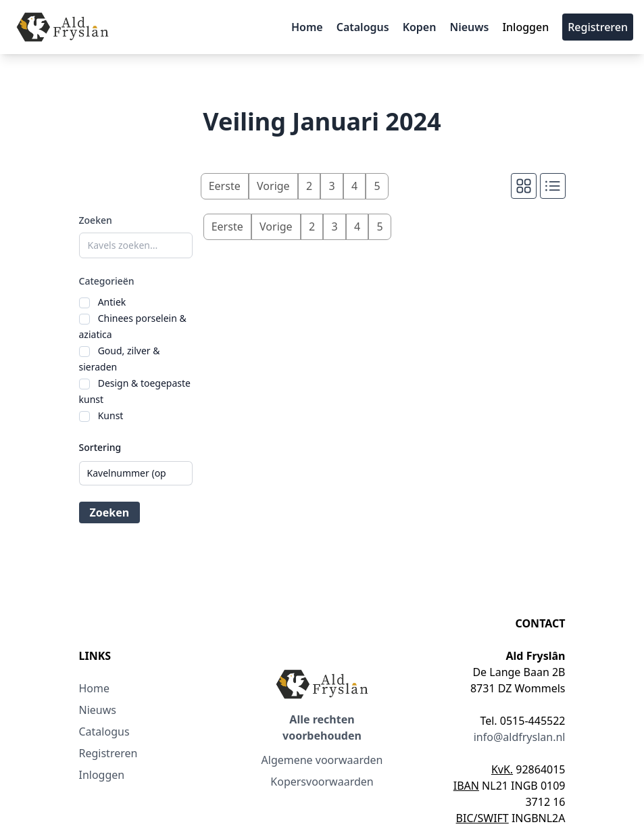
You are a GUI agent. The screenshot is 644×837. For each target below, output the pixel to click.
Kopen (420, 27)
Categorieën (107, 281)
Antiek (112, 302)
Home (307, 27)
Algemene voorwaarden (322, 760)
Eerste (225, 186)
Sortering (100, 447)
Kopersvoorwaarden (322, 782)
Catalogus (363, 27)
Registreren (598, 27)
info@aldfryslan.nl (520, 737)
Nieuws (469, 27)
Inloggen (525, 27)
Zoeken (96, 220)
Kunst (111, 415)
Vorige (273, 186)
